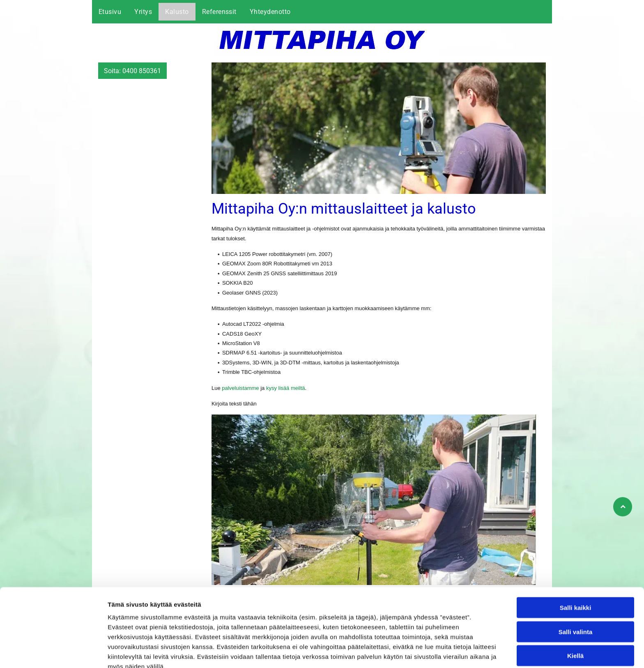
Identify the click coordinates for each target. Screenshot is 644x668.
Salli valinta (576, 591)
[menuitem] (110, 12)
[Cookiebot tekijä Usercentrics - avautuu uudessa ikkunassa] (53, 652)
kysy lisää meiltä (286, 388)
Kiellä (575, 614)
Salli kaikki (576, 566)
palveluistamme (240, 388)
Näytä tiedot (439, 652)
